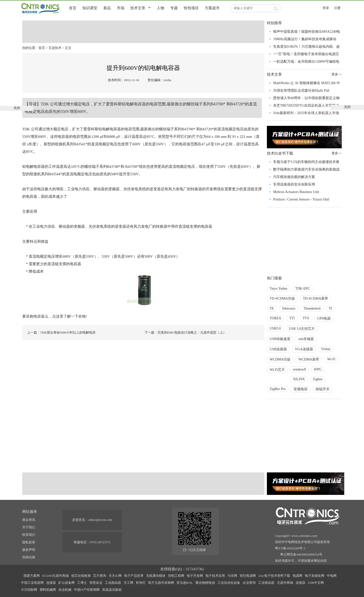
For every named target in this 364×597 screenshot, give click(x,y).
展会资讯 (29, 520)
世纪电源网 (248, 576)
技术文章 (138, 8)
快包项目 (191, 8)
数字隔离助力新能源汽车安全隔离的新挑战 (306, 169)
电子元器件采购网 (161, 583)
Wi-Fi (331, 359)
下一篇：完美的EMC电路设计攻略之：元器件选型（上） (185, 332)
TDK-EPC (302, 289)
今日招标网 (29, 590)
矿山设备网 (67, 583)
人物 (161, 8)
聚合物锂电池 (205, 583)
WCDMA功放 (280, 359)
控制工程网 (176, 576)
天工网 (128, 583)
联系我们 (29, 535)
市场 (121, 8)
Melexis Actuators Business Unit (296, 192)
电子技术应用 (215, 576)
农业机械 (65, 590)
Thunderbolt (312, 308)
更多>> (337, 153)
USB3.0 (275, 328)
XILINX (299, 379)
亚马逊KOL (185, 583)
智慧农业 (96, 583)
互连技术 (55, 48)
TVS (306, 318)
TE (272, 308)
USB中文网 (316, 583)
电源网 (297, 576)
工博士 (82, 583)
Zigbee (318, 379)
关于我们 (29, 527)
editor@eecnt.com (100, 520)
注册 (337, 8)
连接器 (51, 583)
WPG (318, 369)
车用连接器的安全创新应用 (294, 184)
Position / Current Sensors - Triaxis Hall (301, 199)
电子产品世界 (134, 576)
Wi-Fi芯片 (277, 370)
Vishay (326, 349)
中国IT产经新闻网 (87, 590)
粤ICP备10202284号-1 (290, 548)
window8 (299, 369)
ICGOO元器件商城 (55, 576)
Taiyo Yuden (278, 289)
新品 (107, 8)
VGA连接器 (304, 349)
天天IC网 (115, 576)
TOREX (275, 318)
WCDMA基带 (309, 359)
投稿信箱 (29, 557)
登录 (326, 8)
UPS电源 (324, 318)
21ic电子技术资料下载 (274, 576)
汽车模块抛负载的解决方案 (294, 177)
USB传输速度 (280, 339)
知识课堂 (90, 8)
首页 (73, 8)
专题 (174, 8)
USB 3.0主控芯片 (302, 329)
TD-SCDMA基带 (315, 298)
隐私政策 (29, 542)
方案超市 (212, 8)
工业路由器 (113, 583)
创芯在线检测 (81, 576)
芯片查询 (100, 576)
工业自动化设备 (229, 583)
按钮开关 (323, 389)
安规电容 (301, 389)
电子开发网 (195, 576)
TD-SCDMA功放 (282, 298)
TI (330, 308)
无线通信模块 (156, 576)
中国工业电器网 (32, 583)
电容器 (140, 104)
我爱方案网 (32, 576)
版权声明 (29, 550)
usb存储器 (306, 339)
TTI (292, 318)
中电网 (332, 576)
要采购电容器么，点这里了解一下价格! (55, 316)
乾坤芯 (141, 583)
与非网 (232, 576)
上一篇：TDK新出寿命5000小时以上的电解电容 (61, 332)
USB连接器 (278, 349)
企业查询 (249, 583)
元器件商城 (285, 583)
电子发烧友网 (315, 576)
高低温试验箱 (112, 590)
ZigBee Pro (278, 389)
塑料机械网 (48, 590)
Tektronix (289, 308)
